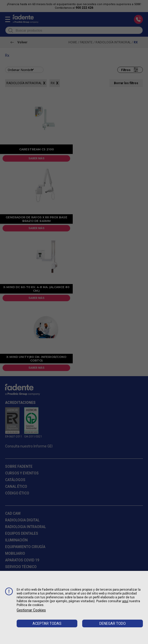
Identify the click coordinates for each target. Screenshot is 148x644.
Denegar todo (113, 623)
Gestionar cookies (31, 610)
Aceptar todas (47, 623)
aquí (125, 601)
